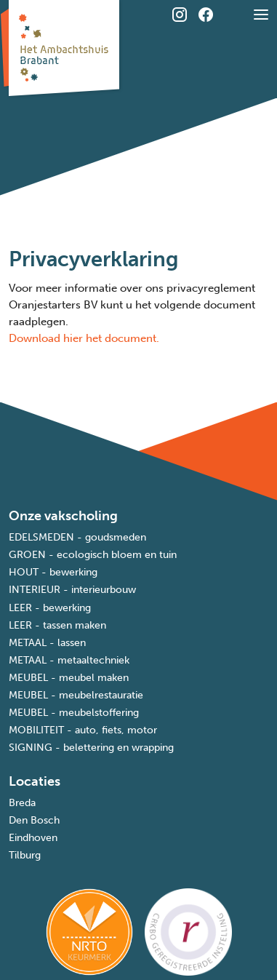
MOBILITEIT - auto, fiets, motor (83, 730)
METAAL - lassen (47, 643)
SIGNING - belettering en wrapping (91, 748)
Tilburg (25, 855)
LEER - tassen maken (57, 625)
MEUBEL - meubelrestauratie (76, 695)
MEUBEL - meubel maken (69, 678)
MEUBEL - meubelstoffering (74, 713)
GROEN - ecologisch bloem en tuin (93, 555)
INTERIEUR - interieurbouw (72, 590)
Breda (22, 803)
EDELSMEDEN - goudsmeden (77, 537)
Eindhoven (33, 838)
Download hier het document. (84, 338)
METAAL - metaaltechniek (69, 660)
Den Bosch (34, 820)
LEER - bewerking (50, 608)
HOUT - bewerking (53, 572)
